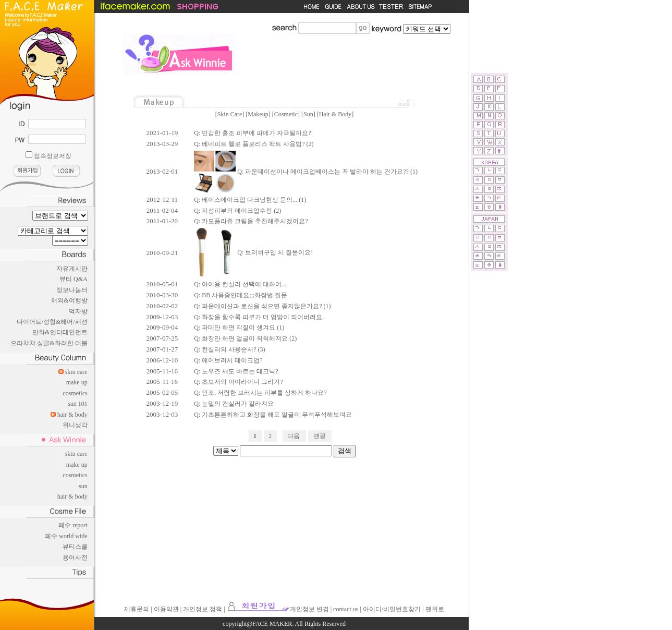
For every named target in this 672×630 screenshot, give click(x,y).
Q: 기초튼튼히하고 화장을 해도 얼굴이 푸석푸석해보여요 (273, 415)
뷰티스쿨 (75, 547)
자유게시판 (72, 269)
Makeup (258, 114)
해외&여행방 (69, 300)
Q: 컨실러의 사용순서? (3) (229, 349)
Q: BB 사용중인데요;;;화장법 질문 (241, 295)
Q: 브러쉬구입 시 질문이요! (253, 252)
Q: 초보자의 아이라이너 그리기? (238, 382)
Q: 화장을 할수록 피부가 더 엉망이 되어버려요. (259, 317)
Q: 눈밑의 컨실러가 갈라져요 (234, 404)
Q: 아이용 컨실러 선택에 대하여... (240, 284)
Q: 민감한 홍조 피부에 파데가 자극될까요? (252, 133)
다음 (294, 436)
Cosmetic (286, 114)
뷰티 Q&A (74, 279)
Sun (308, 114)
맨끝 (320, 436)
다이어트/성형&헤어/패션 (52, 322)
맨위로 (435, 609)
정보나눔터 (72, 290)
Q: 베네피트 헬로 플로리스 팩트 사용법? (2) (254, 144)
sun (83, 486)
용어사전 (75, 558)
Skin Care (230, 114)
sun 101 (78, 404)
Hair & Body (335, 114)
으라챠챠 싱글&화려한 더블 (49, 343)
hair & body (72, 415)
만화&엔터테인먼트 (60, 332)
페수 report (73, 525)
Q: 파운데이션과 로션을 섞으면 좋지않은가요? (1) (262, 306)
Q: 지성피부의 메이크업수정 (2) (237, 211)
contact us (346, 609)
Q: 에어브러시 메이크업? (228, 360)
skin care (76, 372)
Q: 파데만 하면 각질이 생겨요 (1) (239, 328)
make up (77, 382)
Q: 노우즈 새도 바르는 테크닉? (236, 371)
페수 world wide (66, 536)
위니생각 (75, 425)
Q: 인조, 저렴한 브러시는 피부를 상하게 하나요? (260, 393)
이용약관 (166, 609)
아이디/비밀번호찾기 (392, 609)
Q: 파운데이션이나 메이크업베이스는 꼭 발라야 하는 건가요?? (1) (306, 172)
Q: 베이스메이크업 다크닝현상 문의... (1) (250, 200)
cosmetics (75, 393)
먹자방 (78, 311)
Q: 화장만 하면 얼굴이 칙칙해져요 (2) (245, 338)
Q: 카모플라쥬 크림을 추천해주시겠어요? (251, 221)
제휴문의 (137, 609)
